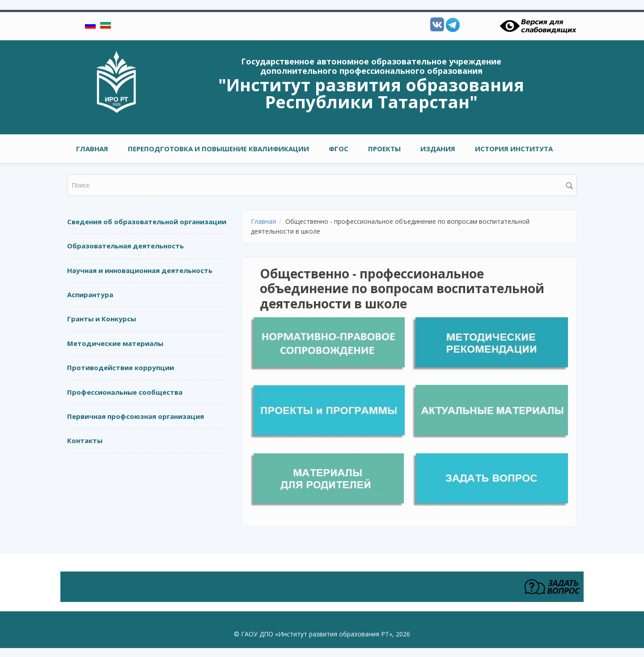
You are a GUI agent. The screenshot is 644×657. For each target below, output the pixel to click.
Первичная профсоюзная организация (136, 416)
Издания (438, 149)
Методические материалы (115, 343)
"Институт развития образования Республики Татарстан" (371, 93)
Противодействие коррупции (121, 367)
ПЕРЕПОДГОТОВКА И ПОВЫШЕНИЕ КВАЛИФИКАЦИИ (218, 149)
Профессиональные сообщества (125, 392)
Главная (92, 149)
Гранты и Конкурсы (102, 319)
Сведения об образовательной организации (147, 222)
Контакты (85, 440)
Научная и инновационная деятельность (140, 270)
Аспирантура (90, 294)
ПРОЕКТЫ (384, 149)
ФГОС (339, 149)
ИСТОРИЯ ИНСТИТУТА (514, 149)
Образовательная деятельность (125, 246)
